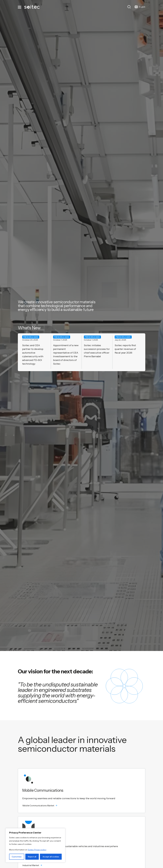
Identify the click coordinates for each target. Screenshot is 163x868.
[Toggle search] (129, 7)
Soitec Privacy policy (37, 850)
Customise (17, 857)
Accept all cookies (51, 857)
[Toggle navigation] (20, 7)
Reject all (32, 857)
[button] (82, 805)
